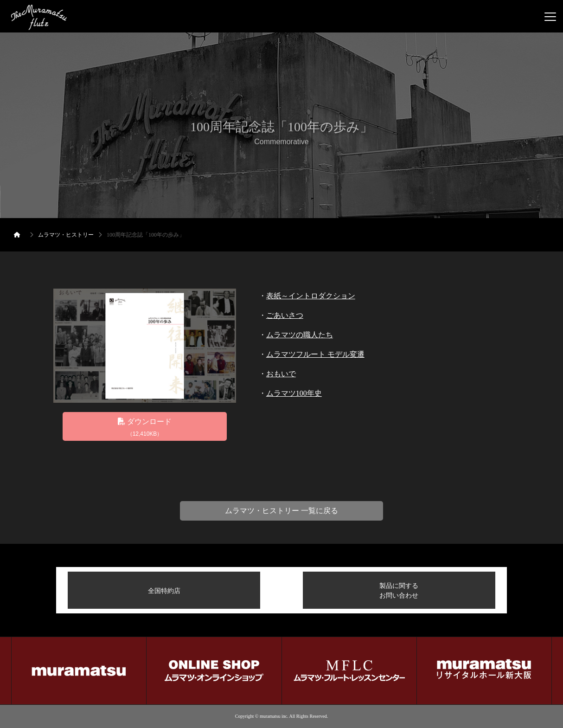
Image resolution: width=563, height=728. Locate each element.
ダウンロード (145, 428)
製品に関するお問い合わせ (399, 590)
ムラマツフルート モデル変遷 (315, 354)
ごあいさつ (285, 315)
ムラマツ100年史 (294, 393)
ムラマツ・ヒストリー (66, 235)
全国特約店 (164, 591)
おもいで (281, 374)
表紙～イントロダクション (311, 296)
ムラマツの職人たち (300, 335)
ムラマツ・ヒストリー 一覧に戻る (281, 511)
